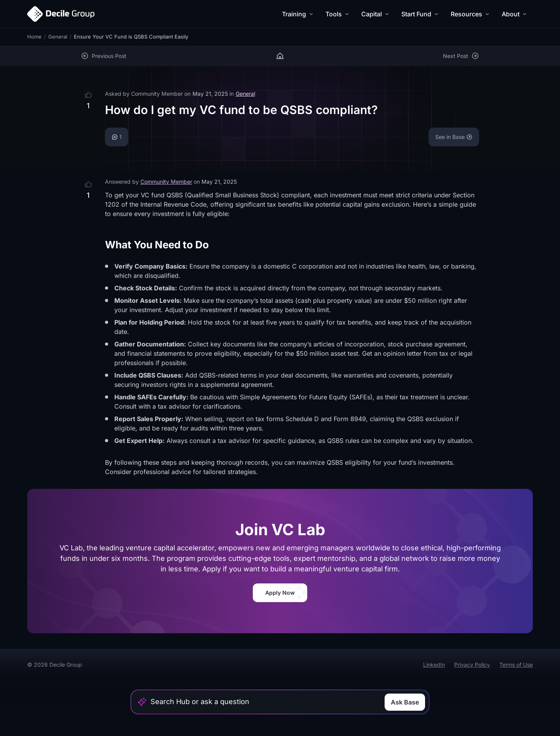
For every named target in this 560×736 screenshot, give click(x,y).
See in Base (454, 137)
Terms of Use (516, 665)
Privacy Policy (472, 665)
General (58, 37)
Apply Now (280, 593)
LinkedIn (434, 665)
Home (34, 37)
